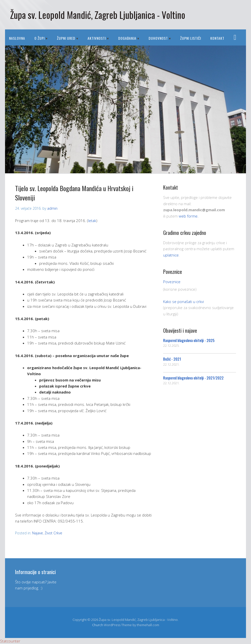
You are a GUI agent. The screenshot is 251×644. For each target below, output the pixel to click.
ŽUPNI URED (66, 38)
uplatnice (171, 255)
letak (92, 221)
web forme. (189, 216)
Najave (38, 533)
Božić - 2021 (172, 359)
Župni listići (191, 38)
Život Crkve (53, 533)
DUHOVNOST (158, 38)
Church (98, 625)
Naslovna (17, 38)
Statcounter (10, 641)
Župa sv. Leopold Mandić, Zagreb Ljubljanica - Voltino (98, 15)
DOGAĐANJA (127, 38)
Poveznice (172, 282)
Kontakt (217, 38)
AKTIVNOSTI (97, 38)
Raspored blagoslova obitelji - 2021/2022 (193, 378)
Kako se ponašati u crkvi (183, 302)
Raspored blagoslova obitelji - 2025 (189, 340)
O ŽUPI (40, 38)
